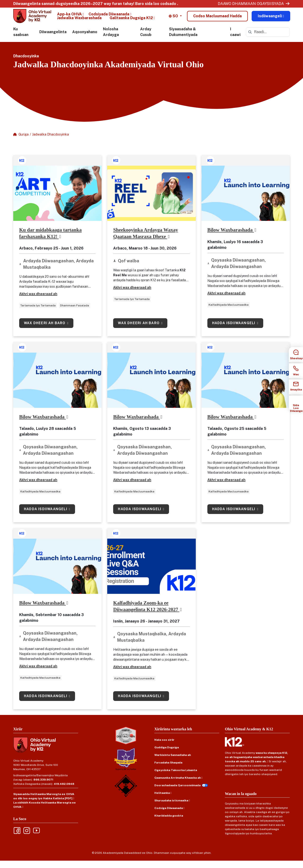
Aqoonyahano (85, 39)
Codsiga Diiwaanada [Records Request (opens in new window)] (169, 815)
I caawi (235, 39)
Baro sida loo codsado (156, 4)
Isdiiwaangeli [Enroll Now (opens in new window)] (270, 18)
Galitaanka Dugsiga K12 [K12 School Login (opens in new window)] (131, 20)
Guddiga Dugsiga (167, 754)
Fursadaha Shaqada (168, 770)
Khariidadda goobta (169, 823)
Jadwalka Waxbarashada (79, 20)
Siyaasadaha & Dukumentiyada (183, 39)
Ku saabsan (21, 39)
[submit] (250, 39)
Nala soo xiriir (164, 747)
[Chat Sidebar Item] (296, 355)
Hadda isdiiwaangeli (234, 330)
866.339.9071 (43, 787)
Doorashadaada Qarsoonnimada (177, 792)
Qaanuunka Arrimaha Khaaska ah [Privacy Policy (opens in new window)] (178, 785)
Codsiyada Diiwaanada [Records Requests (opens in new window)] (109, 16)
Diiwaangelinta (53, 39)
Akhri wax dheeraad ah (38, 301)
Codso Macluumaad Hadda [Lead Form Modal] (217, 18)
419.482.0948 (64, 791)
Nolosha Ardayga (111, 39)
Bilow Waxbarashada (231, 237)
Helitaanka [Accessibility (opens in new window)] (162, 800)
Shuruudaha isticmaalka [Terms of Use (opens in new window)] (171, 808)
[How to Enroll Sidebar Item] (296, 403)
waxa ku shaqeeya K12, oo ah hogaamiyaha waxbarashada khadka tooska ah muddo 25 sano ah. (256, 764)
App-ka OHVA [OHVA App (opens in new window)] (69, 16)
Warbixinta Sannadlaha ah (173, 762)
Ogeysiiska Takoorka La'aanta (176, 777)
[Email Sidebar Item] (296, 387)
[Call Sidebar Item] (296, 371)
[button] (175, 18)
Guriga (24, 142)
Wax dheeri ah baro (45, 330)
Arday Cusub (146, 39)
